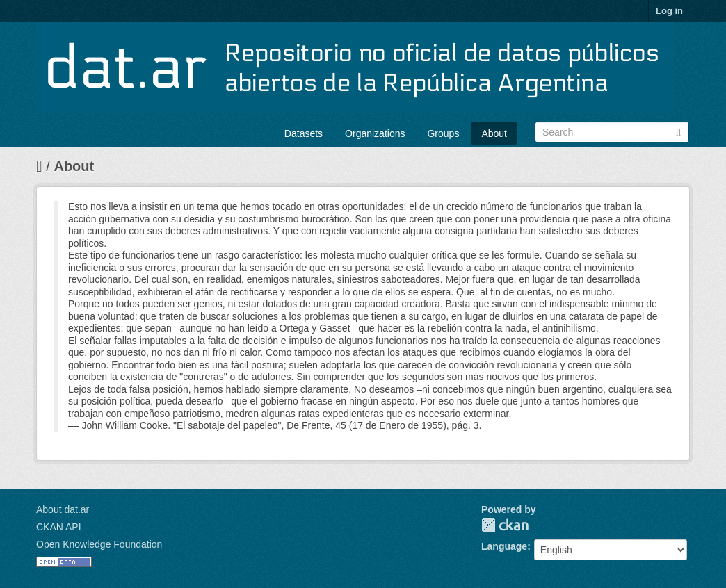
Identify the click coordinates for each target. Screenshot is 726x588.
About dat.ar (63, 509)
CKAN (505, 525)
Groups (443, 133)
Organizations (375, 133)
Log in (669, 11)
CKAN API (59, 527)
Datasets (304, 133)
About (494, 133)
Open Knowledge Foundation (99, 544)
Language (504, 546)
